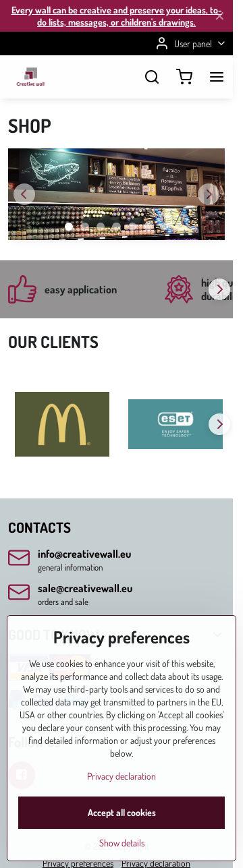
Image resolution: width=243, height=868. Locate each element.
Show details (122, 844)
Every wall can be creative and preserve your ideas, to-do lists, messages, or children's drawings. (117, 16)
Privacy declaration (122, 777)
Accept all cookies (122, 814)
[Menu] (217, 77)
